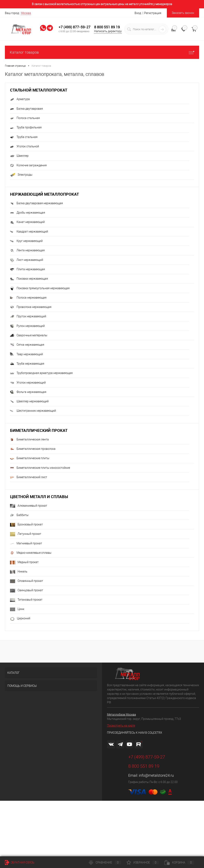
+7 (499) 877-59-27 (75, 27)
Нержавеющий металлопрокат (44, 194)
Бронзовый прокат (26, 525)
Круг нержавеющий (26, 241)
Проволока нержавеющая (31, 307)
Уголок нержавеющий (28, 383)
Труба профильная (26, 128)
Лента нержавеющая (27, 251)
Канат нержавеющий (27, 222)
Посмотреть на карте (121, 726)
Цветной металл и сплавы (39, 497)
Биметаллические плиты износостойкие (40, 468)
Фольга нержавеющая (28, 392)
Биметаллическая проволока (33, 449)
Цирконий (20, 619)
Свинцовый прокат (27, 590)
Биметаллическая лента (29, 440)
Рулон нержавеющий (27, 326)
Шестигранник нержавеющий (33, 411)
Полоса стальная (25, 118)
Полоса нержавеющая (28, 298)
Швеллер (19, 156)
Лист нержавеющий (27, 260)
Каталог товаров (102, 52)
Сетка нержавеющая (27, 345)
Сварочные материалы (29, 335)
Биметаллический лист (29, 477)
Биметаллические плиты (30, 459)
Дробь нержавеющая (28, 213)
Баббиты (19, 515)
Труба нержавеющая (27, 364)
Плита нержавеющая (27, 269)
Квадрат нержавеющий (29, 232)
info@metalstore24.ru (156, 775)
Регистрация (153, 13)
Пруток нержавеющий (28, 317)
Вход (138, 13)
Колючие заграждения (28, 165)
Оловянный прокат (27, 581)
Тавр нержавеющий (26, 354)
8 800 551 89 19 (107, 27)
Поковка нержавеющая (29, 279)
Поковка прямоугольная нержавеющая (40, 288)
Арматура (20, 99)
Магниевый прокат (26, 544)
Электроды (21, 175)
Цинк (17, 609)
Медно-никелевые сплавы (31, 553)
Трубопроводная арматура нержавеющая (41, 373)
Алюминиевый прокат (29, 506)
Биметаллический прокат (39, 430)
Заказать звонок (183, 13)
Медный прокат (24, 562)
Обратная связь (20, 862)
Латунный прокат (26, 534)
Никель (19, 572)
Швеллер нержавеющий (29, 401)
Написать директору (108, 31)
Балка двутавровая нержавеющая (36, 203)
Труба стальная (24, 137)
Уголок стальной (25, 147)
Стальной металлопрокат (39, 90)
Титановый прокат (26, 600)
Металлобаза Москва (122, 715)
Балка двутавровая (26, 109)
